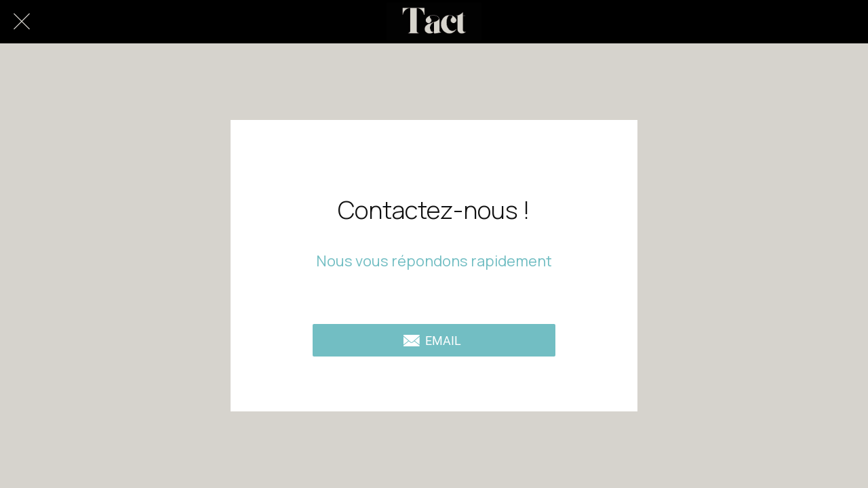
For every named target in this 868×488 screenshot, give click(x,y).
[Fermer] (22, 22)
